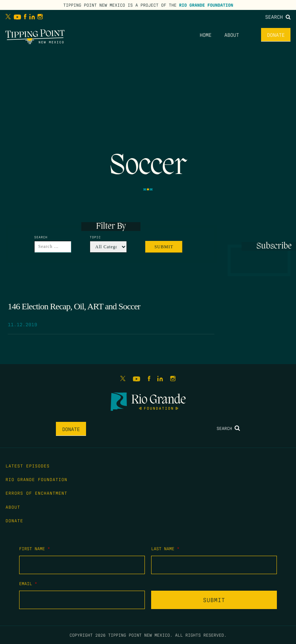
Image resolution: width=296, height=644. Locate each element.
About (232, 35)
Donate (276, 35)
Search (278, 17)
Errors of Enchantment (36, 493)
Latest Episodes (28, 466)
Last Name (165, 548)
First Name (35, 548)
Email (28, 583)
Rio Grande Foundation (206, 5)
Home (206, 35)
